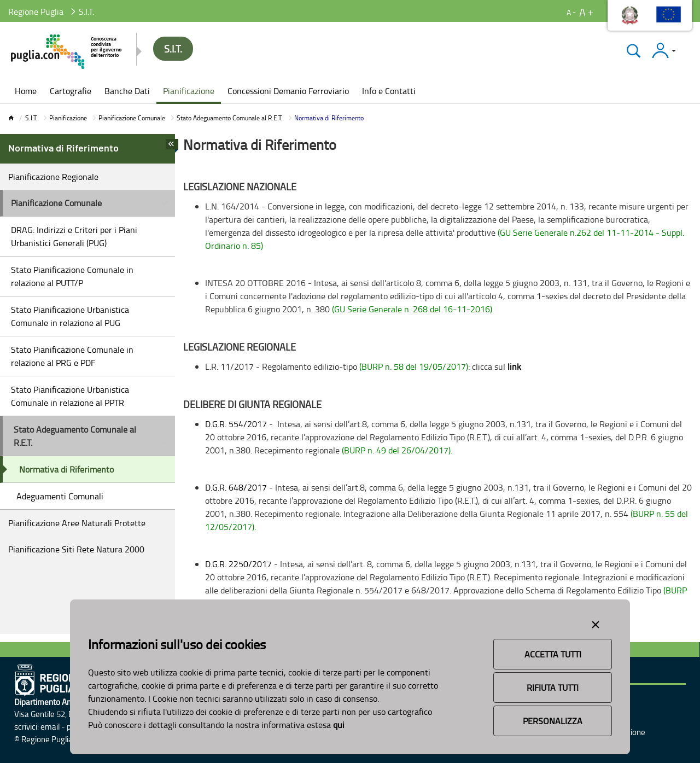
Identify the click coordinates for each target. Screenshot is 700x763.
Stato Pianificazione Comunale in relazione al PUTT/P (72, 276)
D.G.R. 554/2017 (237, 424)
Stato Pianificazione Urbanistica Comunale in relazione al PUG (70, 316)
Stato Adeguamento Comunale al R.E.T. (230, 118)
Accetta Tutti (553, 654)
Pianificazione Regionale (53, 177)
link (514, 366)
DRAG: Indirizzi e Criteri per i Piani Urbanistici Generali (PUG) (74, 236)
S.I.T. (31, 118)
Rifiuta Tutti (553, 688)
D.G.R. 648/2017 (237, 487)
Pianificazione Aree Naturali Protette (77, 523)
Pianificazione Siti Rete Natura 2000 (76, 549)
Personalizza (553, 721)
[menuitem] (26, 92)
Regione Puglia (36, 11)
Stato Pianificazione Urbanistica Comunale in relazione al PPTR (70, 396)
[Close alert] (596, 622)
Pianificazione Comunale (132, 118)
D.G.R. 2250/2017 (238, 564)
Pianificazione (68, 118)
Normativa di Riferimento (66, 469)
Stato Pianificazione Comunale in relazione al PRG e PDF (72, 356)
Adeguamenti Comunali (60, 496)
